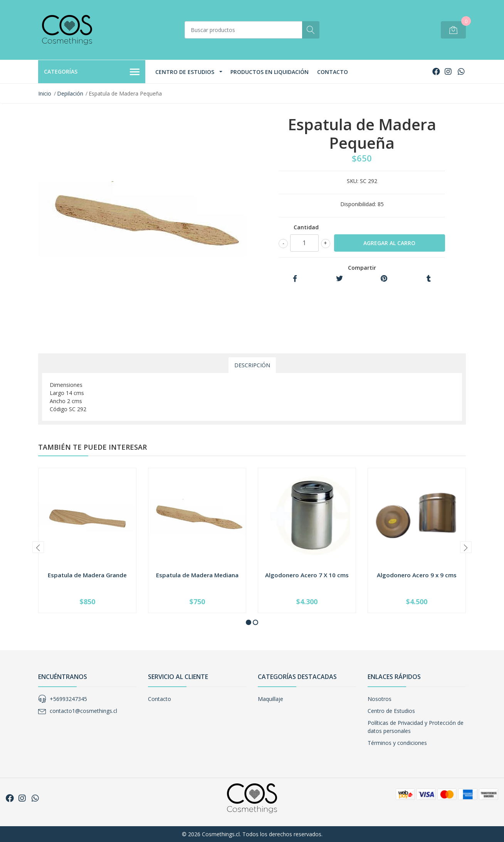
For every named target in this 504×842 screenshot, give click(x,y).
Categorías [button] (92, 72)
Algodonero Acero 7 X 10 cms (307, 575)
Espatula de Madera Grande (87, 575)
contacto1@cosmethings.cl (83, 711)
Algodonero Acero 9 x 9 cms (417, 575)
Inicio (45, 93)
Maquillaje (270, 699)
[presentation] (38, 547)
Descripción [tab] (252, 365)
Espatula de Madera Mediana (197, 575)
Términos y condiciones (397, 743)
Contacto (333, 72)
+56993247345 (68, 699)
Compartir (362, 268)
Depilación (70, 93)
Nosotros (380, 699)
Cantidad (306, 227)
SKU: (353, 181)
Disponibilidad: (358, 204)
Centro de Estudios (185, 72)
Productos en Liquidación (270, 72)
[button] (249, 622)
